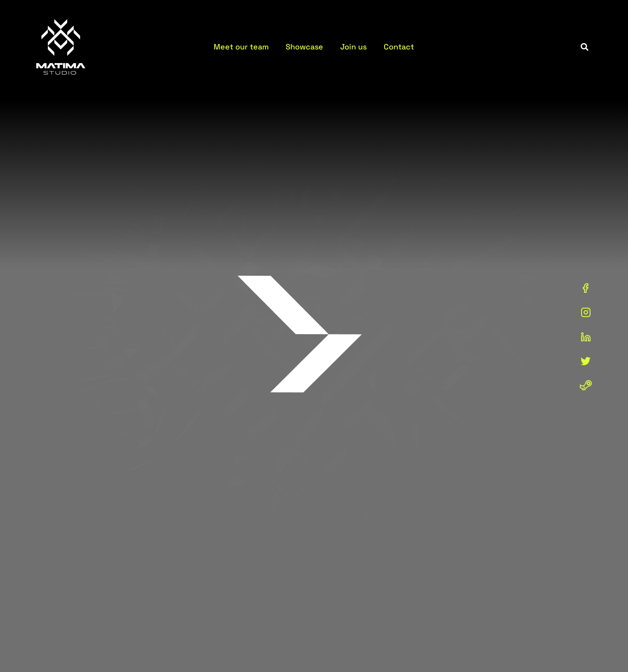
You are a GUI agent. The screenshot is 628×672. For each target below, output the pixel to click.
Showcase (304, 47)
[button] (585, 47)
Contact (399, 47)
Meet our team (241, 47)
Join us (353, 47)
